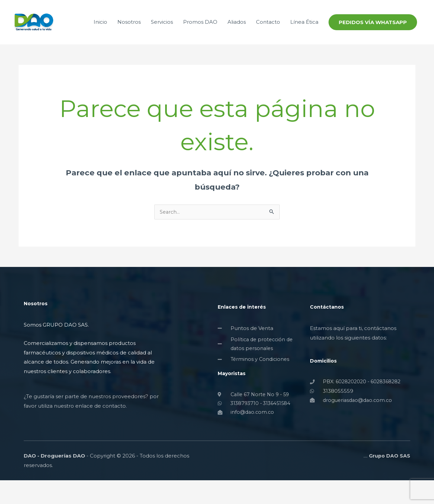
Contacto (268, 32)
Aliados (237, 32)
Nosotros (129, 32)
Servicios (162, 32)
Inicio (100, 32)
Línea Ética (304, 32)
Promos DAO (200, 32)
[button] (373, 32)
